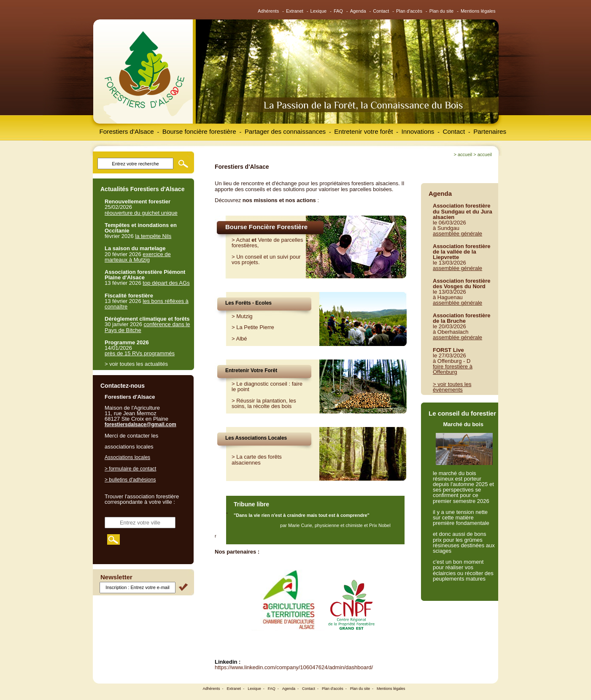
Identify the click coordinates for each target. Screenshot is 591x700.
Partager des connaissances (285, 131)
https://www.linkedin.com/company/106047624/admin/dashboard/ (294, 667)
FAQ (338, 11)
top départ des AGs (166, 283)
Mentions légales (478, 11)
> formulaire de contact (130, 469)
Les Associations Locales (256, 438)
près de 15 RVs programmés (140, 353)
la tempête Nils (153, 236)
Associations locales (127, 457)
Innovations (418, 131)
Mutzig (244, 316)
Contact (381, 11)
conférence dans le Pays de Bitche (147, 327)
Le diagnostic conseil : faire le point (267, 386)
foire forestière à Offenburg (453, 369)
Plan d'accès (409, 11)
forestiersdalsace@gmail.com (140, 424)
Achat (243, 240)
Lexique (319, 11)
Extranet (295, 11)
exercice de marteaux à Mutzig (138, 257)
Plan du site (441, 11)
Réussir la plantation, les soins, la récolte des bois (264, 403)
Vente (265, 240)
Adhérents (268, 11)
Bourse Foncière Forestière (266, 227)
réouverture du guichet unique (141, 213)
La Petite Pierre (255, 327)
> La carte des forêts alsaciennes (257, 459)
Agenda (358, 11)
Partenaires (490, 131)
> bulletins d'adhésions (130, 480)
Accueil (465, 154)
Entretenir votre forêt (363, 131)
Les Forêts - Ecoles (248, 303)
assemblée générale (457, 234)
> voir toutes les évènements (452, 387)
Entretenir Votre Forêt (251, 370)
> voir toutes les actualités (136, 364)
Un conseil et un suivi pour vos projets (266, 259)
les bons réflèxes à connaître (147, 304)
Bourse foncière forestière (199, 131)
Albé (242, 339)
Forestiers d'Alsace (127, 131)
